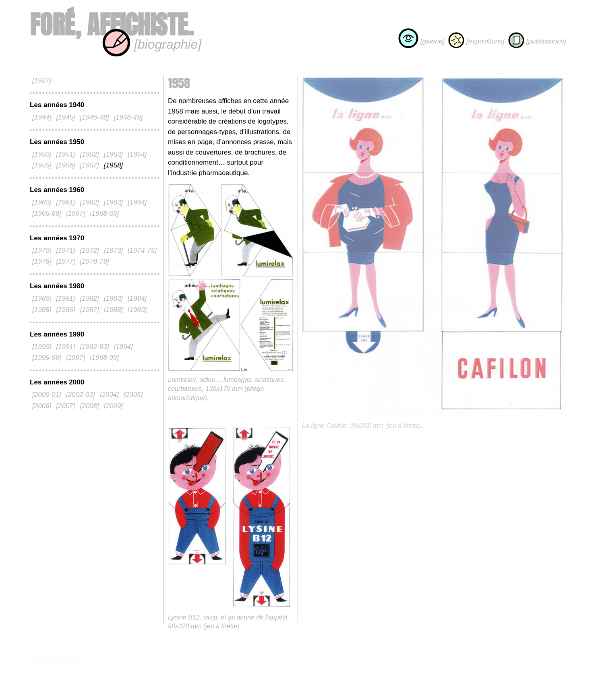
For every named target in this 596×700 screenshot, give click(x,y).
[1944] (42, 117)
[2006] (42, 406)
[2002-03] (81, 395)
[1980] (42, 298)
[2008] (90, 406)
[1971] (65, 251)
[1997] (76, 358)
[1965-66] (47, 214)
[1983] (113, 298)
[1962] (90, 202)
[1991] (65, 347)
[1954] (137, 154)
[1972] (90, 251)
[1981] (65, 298)
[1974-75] (142, 251)
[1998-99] (104, 358)
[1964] (137, 202)
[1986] (65, 310)
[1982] (90, 298)
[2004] (109, 395)
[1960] (42, 202)
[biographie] (152, 44)
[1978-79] (95, 261)
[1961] (65, 202)
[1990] (42, 347)
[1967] (76, 214)
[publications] (537, 41)
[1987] (90, 310)
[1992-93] (95, 347)
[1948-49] (128, 117)
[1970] (42, 251)
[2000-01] (47, 395)
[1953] (113, 154)
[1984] (137, 298)
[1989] (137, 310)
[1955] (42, 165)
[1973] (113, 251)
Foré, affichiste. (112, 25)
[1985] (42, 310)
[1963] (113, 202)
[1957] (90, 165)
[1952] (90, 154)
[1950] (42, 154)
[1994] (123, 347)
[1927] (42, 80)
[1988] (113, 310)
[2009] (113, 406)
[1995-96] (47, 358)
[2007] (65, 406)
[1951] (65, 154)
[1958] (113, 165)
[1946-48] (95, 117)
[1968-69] (104, 214)
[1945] (65, 117)
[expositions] (476, 41)
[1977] (65, 261)
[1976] (42, 261)
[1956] (65, 165)
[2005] (133, 395)
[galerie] (421, 41)
